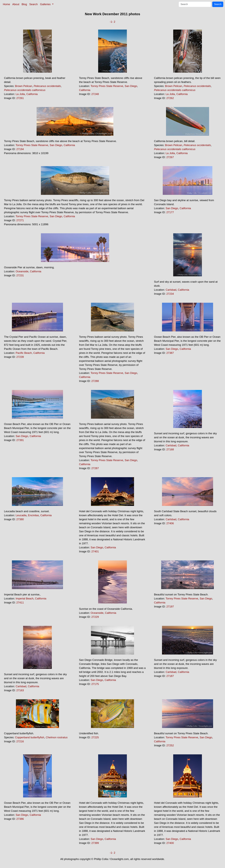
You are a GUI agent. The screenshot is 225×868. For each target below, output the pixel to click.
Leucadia (21, 515)
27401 (95, 551)
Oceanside (22, 271)
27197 (170, 607)
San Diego (131, 86)
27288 (95, 381)
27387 (170, 353)
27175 (95, 684)
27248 (95, 94)
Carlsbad (171, 290)
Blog (24, 4)
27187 (170, 676)
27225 (95, 737)
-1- (111, 22)
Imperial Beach (25, 598)
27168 (170, 449)
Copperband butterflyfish (30, 737)
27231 (20, 275)
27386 (20, 819)
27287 (95, 468)
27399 (95, 843)
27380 (20, 519)
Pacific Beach (24, 353)
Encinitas (33, 515)
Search (34, 4)
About (16, 4)
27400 (170, 843)
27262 (170, 98)
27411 (20, 603)
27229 (95, 617)
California (32, 94)
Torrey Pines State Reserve (107, 86)
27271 (20, 220)
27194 (20, 149)
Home (6, 4)
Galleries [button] (46, 4)
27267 (170, 157)
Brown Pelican (24, 86)
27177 (170, 212)
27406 (170, 523)
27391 (20, 440)
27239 (20, 357)
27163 (20, 690)
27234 (170, 294)
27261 (20, 98)
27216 (20, 741)
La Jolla (20, 94)
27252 (170, 745)
